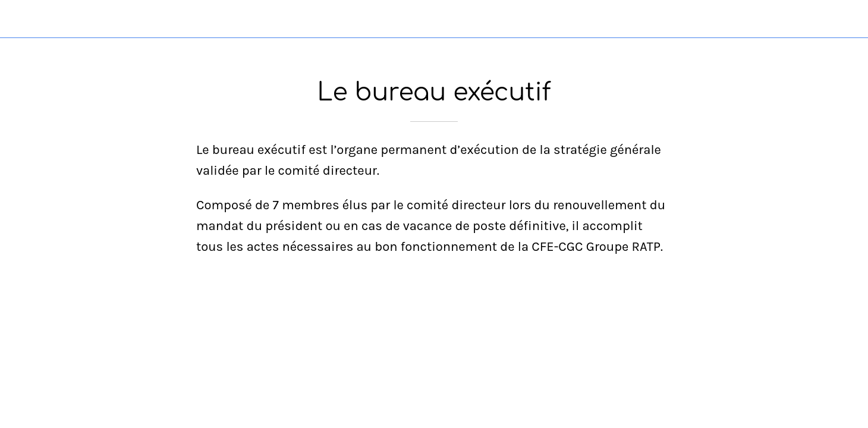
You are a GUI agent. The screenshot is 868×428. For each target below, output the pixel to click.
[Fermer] (24, 19)
